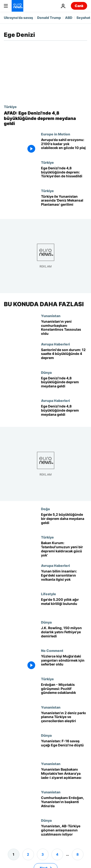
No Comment (52, 650)
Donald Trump (49, 18)
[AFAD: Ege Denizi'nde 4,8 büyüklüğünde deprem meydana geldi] (45, 118)
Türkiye (10, 107)
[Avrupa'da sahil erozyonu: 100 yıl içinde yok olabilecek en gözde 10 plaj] (64, 146)
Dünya (46, 372)
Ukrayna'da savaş (18, 18)
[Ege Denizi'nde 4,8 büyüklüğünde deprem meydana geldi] (64, 384)
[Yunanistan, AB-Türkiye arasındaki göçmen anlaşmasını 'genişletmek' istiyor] (64, 833)
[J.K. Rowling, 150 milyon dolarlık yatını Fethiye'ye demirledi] (64, 634)
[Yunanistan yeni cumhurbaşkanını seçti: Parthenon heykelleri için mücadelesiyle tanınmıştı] (64, 328)
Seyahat (83, 18)
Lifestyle (49, 594)
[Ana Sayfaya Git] (17, 6)
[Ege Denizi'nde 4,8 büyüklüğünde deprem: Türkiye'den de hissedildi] (64, 175)
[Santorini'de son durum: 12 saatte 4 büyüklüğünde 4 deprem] (64, 356)
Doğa (45, 509)
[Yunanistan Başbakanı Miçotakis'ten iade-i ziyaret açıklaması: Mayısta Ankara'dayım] (64, 776)
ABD (69, 18)
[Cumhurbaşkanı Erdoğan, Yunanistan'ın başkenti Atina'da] (64, 804)
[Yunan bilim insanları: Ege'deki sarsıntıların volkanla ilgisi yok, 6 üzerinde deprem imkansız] (64, 578)
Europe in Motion (56, 134)
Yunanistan (51, 315)
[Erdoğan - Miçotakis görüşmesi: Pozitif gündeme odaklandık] (64, 691)
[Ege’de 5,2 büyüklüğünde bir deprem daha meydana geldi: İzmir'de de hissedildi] (64, 521)
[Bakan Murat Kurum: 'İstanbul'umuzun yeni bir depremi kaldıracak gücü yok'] (64, 549)
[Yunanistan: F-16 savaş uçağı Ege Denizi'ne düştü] (64, 747)
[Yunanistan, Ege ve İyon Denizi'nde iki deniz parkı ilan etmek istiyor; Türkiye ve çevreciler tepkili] (64, 719)
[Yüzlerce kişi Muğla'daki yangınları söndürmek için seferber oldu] (64, 662)
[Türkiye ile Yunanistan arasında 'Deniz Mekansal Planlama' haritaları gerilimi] (64, 203)
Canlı (79, 6)
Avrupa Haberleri (55, 344)
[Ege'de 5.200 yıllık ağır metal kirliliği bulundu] (64, 606)
